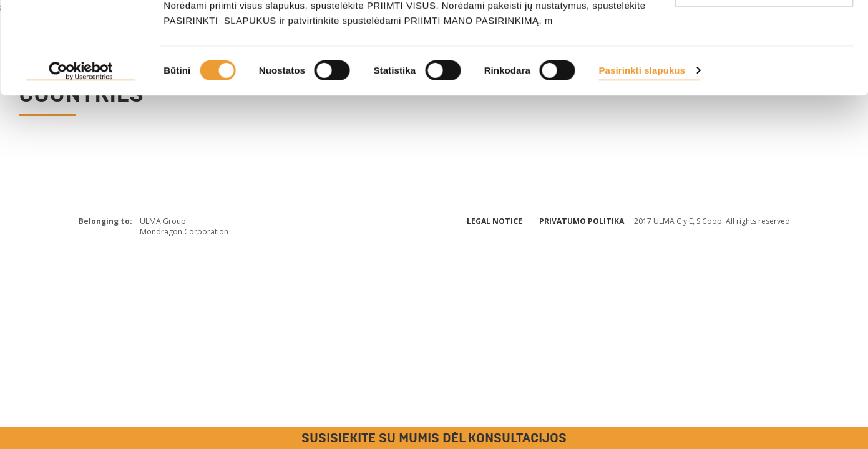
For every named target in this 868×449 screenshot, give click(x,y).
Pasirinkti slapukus (642, 155)
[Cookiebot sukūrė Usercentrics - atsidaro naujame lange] (81, 156)
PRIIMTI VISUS (764, 33)
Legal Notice (495, 221)
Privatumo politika (582, 221)
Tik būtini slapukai (764, 74)
